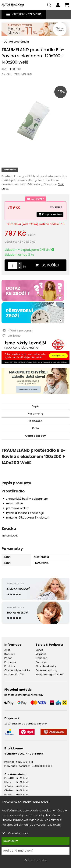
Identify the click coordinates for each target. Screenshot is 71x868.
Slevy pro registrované (50, 674)
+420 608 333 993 (41, 766)
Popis (35, 406)
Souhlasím (11, 841)
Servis (39, 650)
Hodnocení (36, 421)
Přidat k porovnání (18, 330)
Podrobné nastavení (18, 851)
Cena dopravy (35, 436)
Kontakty (10, 666)
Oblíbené (41, 658)
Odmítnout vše (35, 860)
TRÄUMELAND (23, 74)
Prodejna (10, 662)
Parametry (36, 414)
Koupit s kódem (50, 214)
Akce (7, 650)
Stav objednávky (46, 666)
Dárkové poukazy (46, 670)
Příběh (8, 658)
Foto (35, 428)
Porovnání (42, 662)
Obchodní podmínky (17, 670)
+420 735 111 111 (24, 762)
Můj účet (41, 654)
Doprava (10, 654)
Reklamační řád (14, 674)
